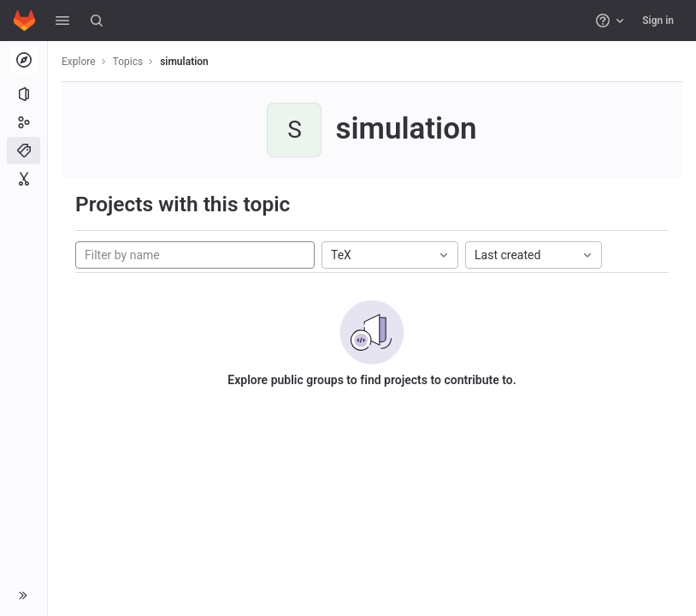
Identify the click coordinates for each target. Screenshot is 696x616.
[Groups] (24, 122)
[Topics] (24, 151)
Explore (79, 62)
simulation (184, 62)
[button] (62, 21)
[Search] (97, 21)
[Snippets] (24, 179)
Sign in (658, 21)
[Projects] (24, 94)
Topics (128, 62)
